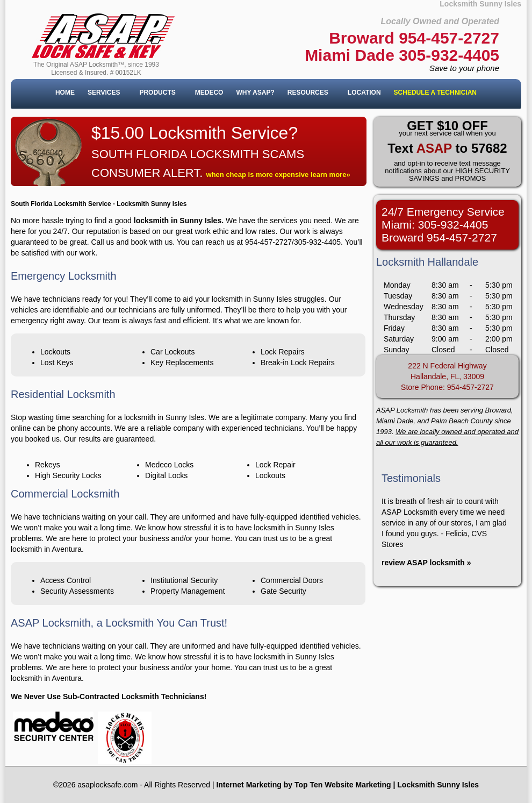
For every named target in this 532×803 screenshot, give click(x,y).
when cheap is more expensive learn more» (278, 175)
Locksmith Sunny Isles (438, 785)
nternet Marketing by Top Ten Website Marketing (304, 785)
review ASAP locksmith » (426, 563)
